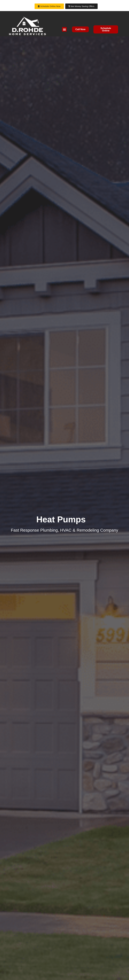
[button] (64, 29)
